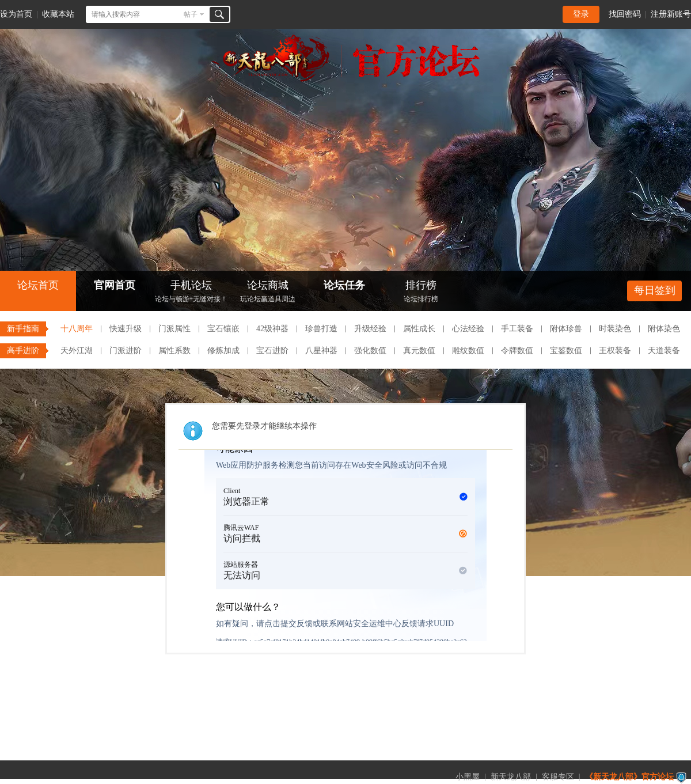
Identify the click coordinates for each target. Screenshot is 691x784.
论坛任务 (344, 285)
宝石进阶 (272, 351)
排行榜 (421, 292)
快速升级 (126, 329)
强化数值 (370, 351)
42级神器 (272, 329)
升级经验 (370, 329)
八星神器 (321, 351)
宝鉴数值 (566, 351)
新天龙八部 (511, 777)
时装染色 (615, 329)
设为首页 (16, 14)
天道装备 (664, 351)
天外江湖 (77, 351)
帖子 (191, 14)
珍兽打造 (321, 329)
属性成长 (419, 329)
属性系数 (174, 351)
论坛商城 (268, 292)
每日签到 (655, 290)
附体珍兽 (566, 329)
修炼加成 (223, 351)
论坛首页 (38, 285)
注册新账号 (671, 14)
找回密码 (625, 14)
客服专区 (558, 777)
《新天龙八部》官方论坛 (629, 777)
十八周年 (77, 329)
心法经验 (468, 329)
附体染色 (664, 329)
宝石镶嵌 (223, 329)
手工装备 (517, 329)
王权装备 (615, 351)
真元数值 (419, 351)
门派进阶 (126, 351)
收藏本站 (58, 14)
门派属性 (174, 329)
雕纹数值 (468, 351)
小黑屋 (468, 777)
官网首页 (115, 285)
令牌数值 (517, 351)
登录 (581, 14)
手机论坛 (191, 292)
